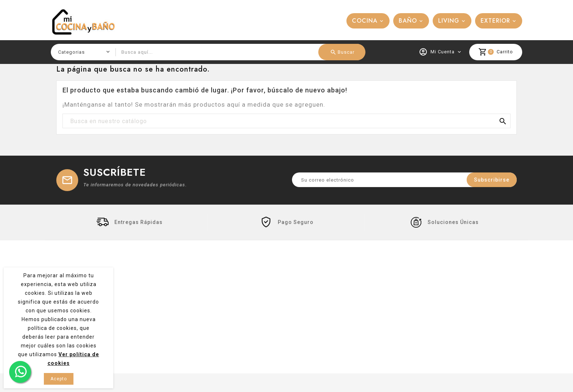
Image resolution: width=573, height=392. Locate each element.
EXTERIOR (495, 21)
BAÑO (408, 21)
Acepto (59, 379)
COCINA (365, 21)
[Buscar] (286, 121)
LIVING (449, 21)
